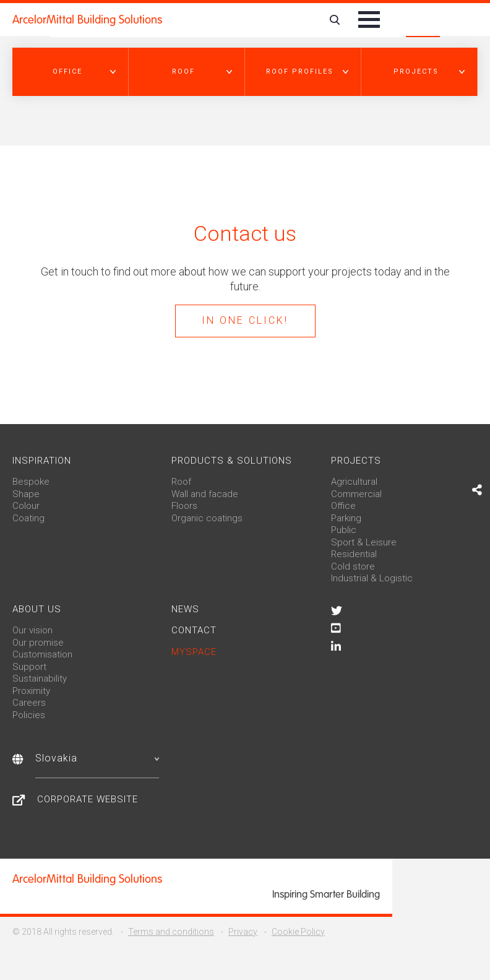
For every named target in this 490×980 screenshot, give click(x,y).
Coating (28, 518)
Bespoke (31, 482)
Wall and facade (205, 494)
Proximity (31, 691)
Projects (356, 461)
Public (344, 530)
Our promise (38, 643)
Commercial (356, 494)
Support (29, 667)
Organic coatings (207, 518)
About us (37, 609)
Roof (181, 482)
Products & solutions (232, 461)
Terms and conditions (171, 932)
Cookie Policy (298, 932)
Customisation (42, 654)
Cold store (353, 566)
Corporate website (88, 799)
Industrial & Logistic (372, 578)
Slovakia (97, 758)
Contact (194, 630)
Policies (29, 715)
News (185, 609)
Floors (184, 506)
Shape (26, 494)
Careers (29, 703)
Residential (354, 554)
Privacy (243, 932)
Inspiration (42, 461)
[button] (71, 72)
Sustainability (40, 679)
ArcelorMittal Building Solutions (87, 20)
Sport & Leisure (364, 542)
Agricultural (354, 482)
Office (343, 506)
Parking (346, 518)
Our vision (32, 630)
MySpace (194, 652)
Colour (26, 506)
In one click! (245, 320)
